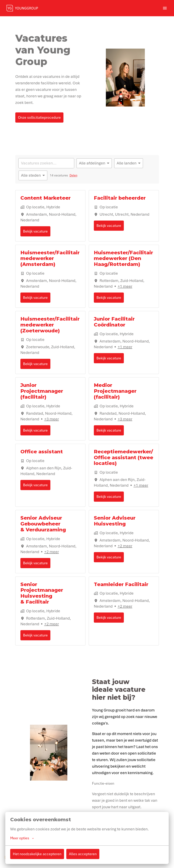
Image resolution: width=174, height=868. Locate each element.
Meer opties (22, 839)
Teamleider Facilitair (121, 584)
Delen (73, 175)
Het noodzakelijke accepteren (37, 854)
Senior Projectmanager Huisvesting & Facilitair (42, 593)
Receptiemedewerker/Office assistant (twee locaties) (124, 458)
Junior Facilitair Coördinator (114, 322)
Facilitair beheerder (120, 198)
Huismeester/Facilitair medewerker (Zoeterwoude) (50, 325)
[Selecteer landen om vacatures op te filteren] (129, 163)
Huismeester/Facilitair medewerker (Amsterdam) (50, 259)
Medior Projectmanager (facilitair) (115, 391)
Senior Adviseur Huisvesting (115, 521)
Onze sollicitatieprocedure (39, 117)
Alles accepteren (83, 854)
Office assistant (42, 452)
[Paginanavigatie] (165, 8)
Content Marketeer (45, 198)
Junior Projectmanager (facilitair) (42, 391)
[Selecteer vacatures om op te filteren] (94, 163)
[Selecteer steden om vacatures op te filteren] (33, 175)
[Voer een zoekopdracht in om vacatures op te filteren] (46, 163)
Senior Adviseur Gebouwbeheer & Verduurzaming (43, 524)
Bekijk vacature (35, 231)
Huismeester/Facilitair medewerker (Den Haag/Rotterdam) (123, 259)
